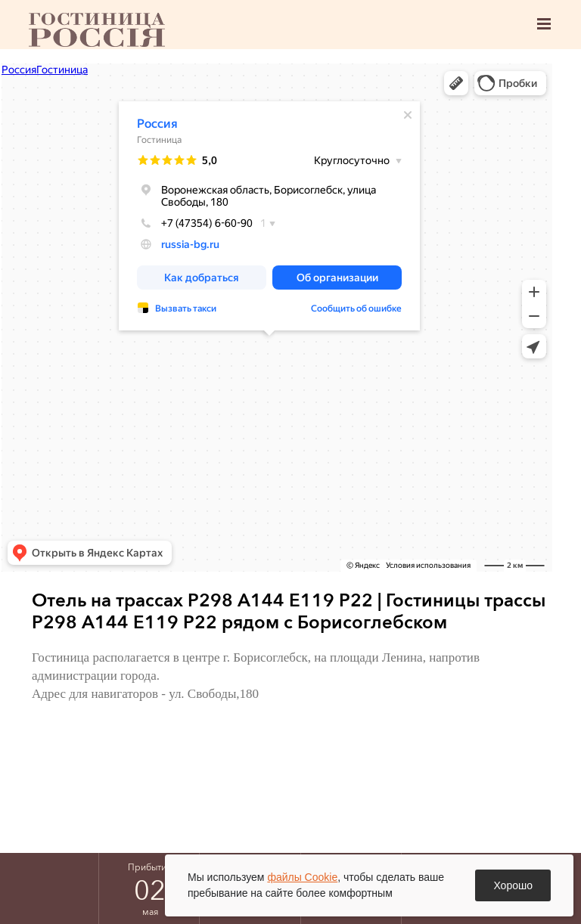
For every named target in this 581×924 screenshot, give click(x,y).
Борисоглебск (97, 30)
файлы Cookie (302, 877)
